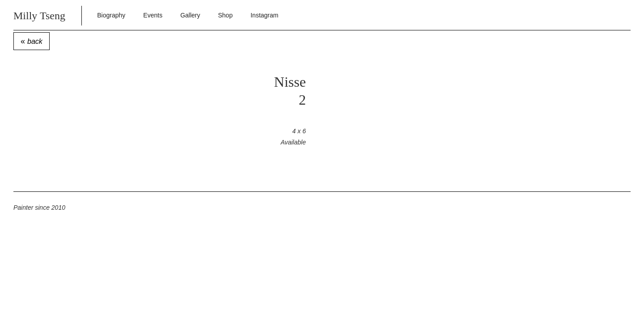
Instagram (264, 15)
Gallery (190, 15)
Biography (111, 15)
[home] (51, 15)
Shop (226, 15)
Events (153, 15)
